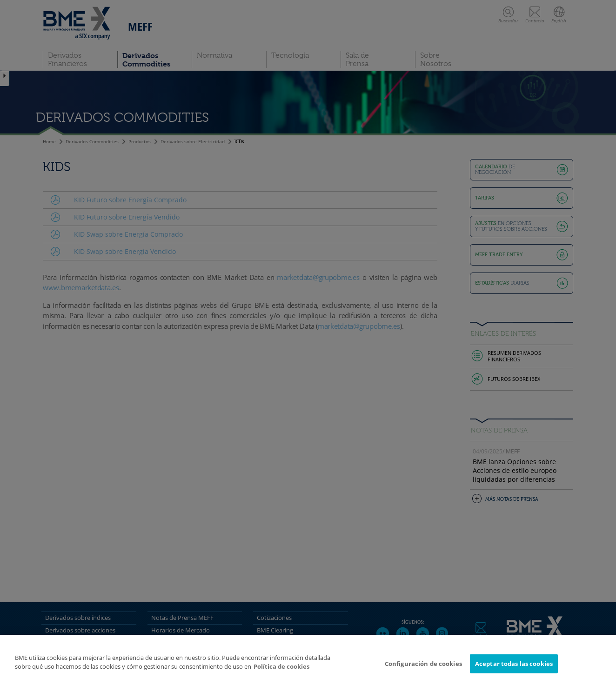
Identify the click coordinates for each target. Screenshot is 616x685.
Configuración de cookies (423, 667)
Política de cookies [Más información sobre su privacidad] (281, 670)
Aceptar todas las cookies (514, 667)
